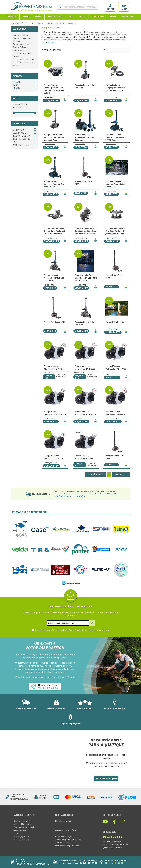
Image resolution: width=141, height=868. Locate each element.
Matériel (26, 17)
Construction (12, 17)
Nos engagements (22, 837)
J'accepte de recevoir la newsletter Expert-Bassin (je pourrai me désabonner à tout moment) (72, 630)
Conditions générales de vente (69, 840)
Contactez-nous (62, 843)
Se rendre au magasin (106, 779)
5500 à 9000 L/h (20, 133)
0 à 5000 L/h (18, 130)
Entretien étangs (128, 17)
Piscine (113, 17)
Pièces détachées (98, 17)
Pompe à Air (18, 50)
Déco (71, 17)
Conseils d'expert (21, 821)
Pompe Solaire (19, 47)
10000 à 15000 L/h (21, 136)
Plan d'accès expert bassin (67, 846)
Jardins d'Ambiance (22, 824)
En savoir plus (49, 42)
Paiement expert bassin (24, 827)
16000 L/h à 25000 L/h (21, 141)
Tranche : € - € (21, 106)
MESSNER (17, 82)
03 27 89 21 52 (116, 863)
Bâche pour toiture (63, 821)
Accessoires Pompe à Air (24, 60)
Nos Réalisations (21, 840)
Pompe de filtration (21, 35)
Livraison (18, 833)
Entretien (38, 17)
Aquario (82, 17)
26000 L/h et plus (21, 145)
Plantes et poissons (55, 17)
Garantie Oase (20, 830)
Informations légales (64, 837)
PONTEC (17, 88)
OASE (15, 85)
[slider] (14, 113)
